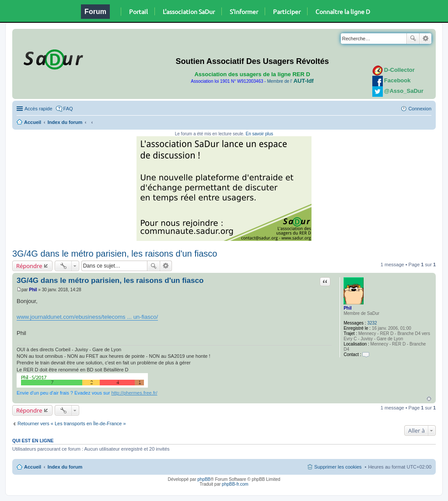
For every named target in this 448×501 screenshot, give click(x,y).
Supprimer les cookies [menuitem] (338, 467)
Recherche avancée (425, 39)
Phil (347, 308)
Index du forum (65, 122)
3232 (372, 323)
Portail (138, 11)
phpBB (204, 479)
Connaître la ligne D (343, 11)
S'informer (244, 11)
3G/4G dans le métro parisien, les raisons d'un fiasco (115, 254)
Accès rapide (38, 109)
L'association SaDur (189, 11)
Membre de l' (290, 81)
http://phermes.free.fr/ (134, 393)
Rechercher (413, 39)
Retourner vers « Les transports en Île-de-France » (72, 423)
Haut (429, 399)
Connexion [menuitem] (420, 109)
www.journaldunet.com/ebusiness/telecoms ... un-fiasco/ (87, 317)
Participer (287, 11)
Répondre (29, 266)
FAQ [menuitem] (68, 109)
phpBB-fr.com (235, 484)
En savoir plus (259, 134)
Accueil (33, 122)
